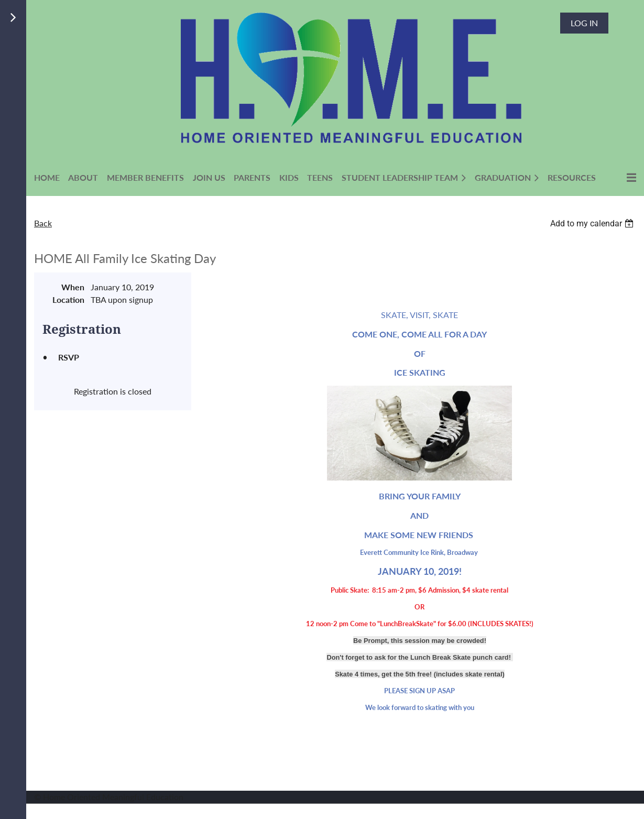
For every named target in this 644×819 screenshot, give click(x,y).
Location (68, 299)
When (73, 287)
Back (43, 223)
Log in (584, 23)
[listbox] (593, 223)
